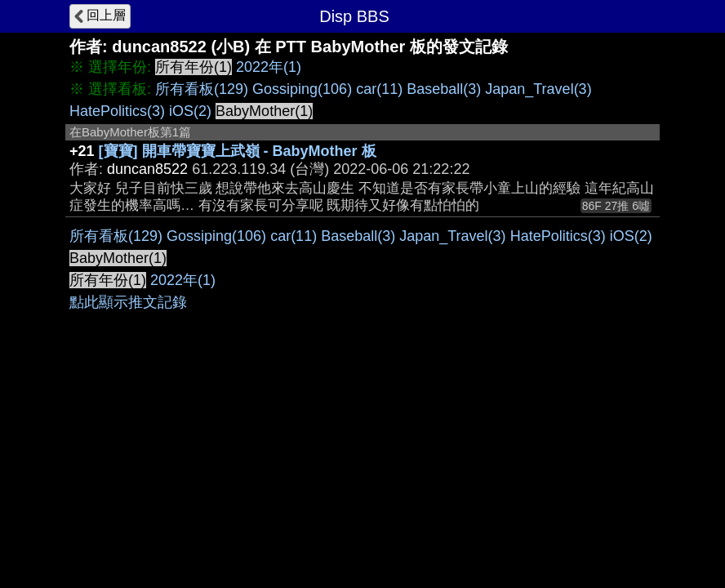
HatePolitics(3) (117, 111)
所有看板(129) (202, 89)
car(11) (379, 89)
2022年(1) (269, 67)
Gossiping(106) (302, 89)
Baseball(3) (444, 89)
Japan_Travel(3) (538, 89)
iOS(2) (190, 111)
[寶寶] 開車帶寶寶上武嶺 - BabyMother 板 (238, 151)
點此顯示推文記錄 (128, 302)
